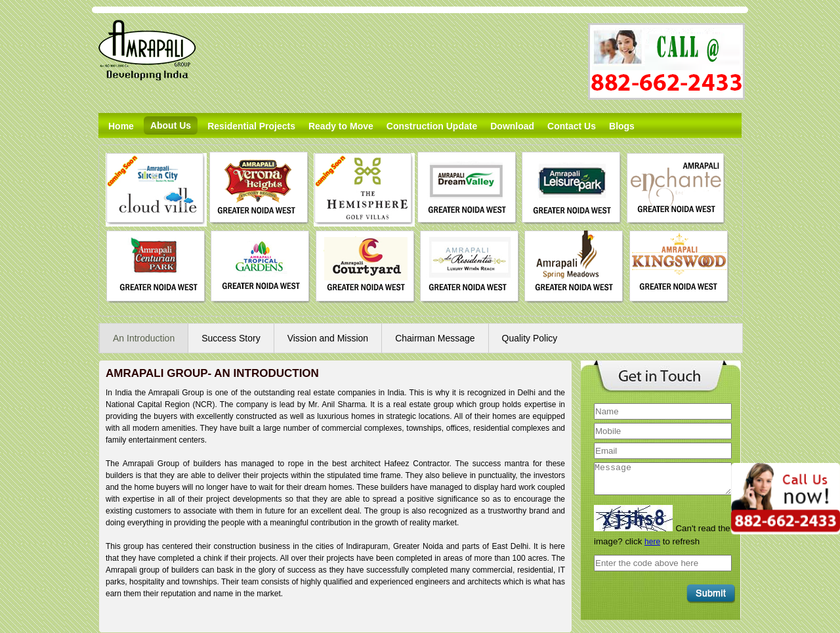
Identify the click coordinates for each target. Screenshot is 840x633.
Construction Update (432, 126)
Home (121, 126)
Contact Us (572, 126)
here (652, 542)
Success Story (231, 338)
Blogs (622, 126)
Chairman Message (435, 338)
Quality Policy (530, 338)
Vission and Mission (328, 338)
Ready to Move (341, 126)
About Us (171, 125)
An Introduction (144, 338)
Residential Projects (251, 126)
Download (512, 126)
